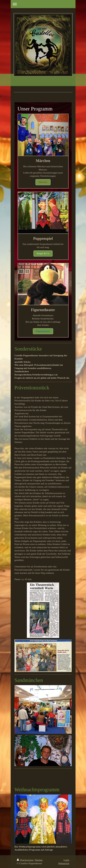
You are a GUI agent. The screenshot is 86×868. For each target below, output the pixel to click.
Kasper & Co (43, 253)
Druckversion (25, 860)
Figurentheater (43, 331)
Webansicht (64, 863)
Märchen (43, 182)
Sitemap (39, 860)
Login (66, 860)
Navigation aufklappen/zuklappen (43, 4)
